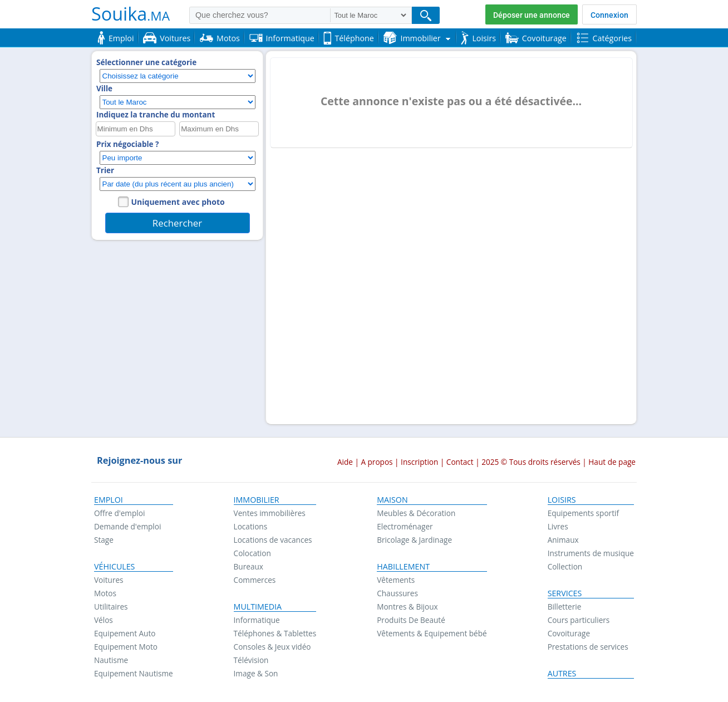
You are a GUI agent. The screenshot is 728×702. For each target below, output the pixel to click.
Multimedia (258, 607)
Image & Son (256, 673)
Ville (104, 89)
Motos (105, 593)
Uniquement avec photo (178, 202)
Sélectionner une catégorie (146, 62)
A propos (377, 462)
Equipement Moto (126, 647)
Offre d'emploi (119, 513)
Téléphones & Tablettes (275, 633)
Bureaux (249, 566)
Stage (104, 540)
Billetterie (565, 607)
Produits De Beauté (411, 620)
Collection (565, 566)
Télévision (251, 660)
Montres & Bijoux (407, 607)
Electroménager (405, 526)
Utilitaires (111, 607)
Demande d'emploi (127, 526)
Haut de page (612, 462)
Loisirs (562, 500)
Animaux (563, 540)
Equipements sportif (583, 513)
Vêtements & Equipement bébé (432, 633)
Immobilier (257, 500)
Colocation (252, 553)
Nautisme (111, 660)
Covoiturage (569, 633)
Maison (392, 500)
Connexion (609, 15)
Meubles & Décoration (416, 513)
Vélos (104, 620)
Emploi (109, 500)
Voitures (109, 580)
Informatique (257, 620)
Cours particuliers (579, 620)
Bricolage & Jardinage (414, 540)
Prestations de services (588, 647)
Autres (562, 674)
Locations (251, 526)
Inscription (419, 462)
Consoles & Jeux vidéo (272, 647)
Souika (131, 13)
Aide (345, 462)
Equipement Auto (125, 633)
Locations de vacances (273, 540)
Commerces (255, 580)
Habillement (403, 567)
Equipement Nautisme (134, 673)
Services (565, 593)
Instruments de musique (591, 553)
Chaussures (397, 593)
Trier (105, 170)
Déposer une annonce (532, 15)
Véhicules (114, 567)
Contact (460, 462)
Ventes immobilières (270, 513)
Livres (558, 526)
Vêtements (396, 580)
